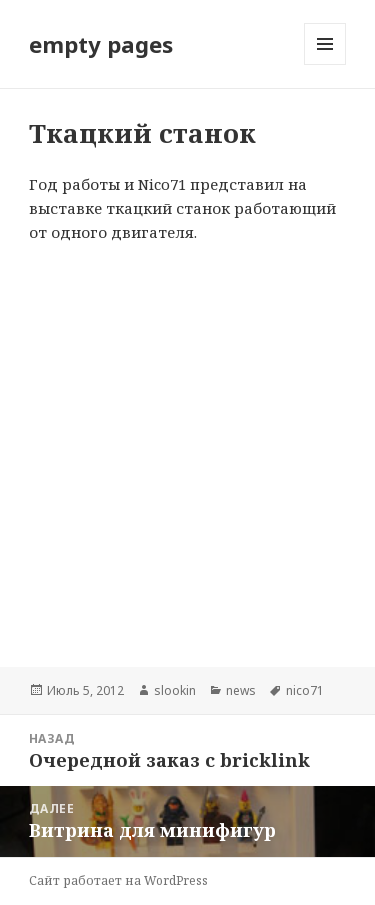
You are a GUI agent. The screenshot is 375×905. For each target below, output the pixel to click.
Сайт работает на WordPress (118, 880)
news (241, 690)
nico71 (305, 690)
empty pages (101, 44)
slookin (175, 690)
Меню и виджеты (325, 64)
